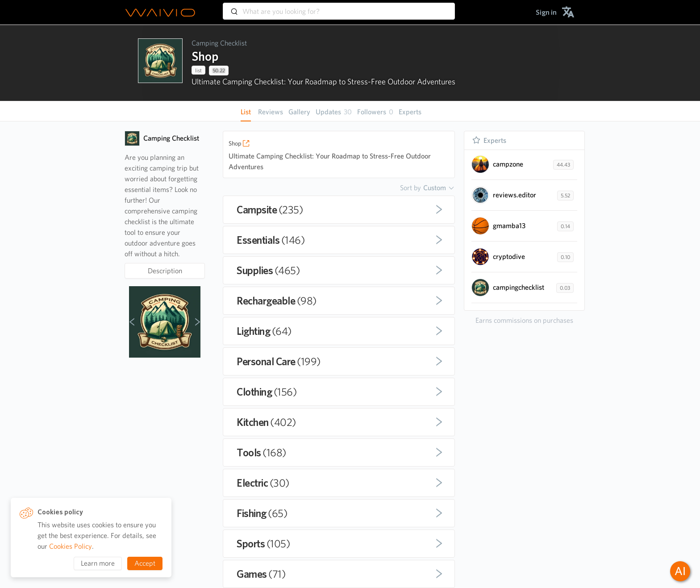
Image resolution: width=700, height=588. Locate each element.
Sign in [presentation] (546, 12)
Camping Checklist (219, 43)
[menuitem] (546, 12)
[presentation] (160, 63)
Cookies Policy (71, 546)
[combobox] (339, 7)
